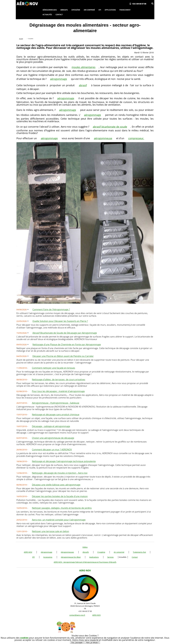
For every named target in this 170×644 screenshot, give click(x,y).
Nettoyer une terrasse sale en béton (50, 531)
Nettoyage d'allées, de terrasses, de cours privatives (59, 380)
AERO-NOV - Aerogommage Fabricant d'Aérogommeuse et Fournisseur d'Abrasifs (85, 562)
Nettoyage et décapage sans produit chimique (56, 415)
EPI (33, 557)
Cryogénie (101, 552)
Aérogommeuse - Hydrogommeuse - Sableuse (56, 403)
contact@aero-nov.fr (77, 615)
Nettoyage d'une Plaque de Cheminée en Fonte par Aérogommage (67, 344)
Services (110, 557)
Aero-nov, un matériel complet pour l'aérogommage (59, 520)
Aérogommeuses (67, 552)
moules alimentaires (84, 67)
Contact (135, 557)
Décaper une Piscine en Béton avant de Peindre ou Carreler (63, 356)
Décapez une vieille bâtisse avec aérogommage (56, 485)
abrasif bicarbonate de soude (110, 127)
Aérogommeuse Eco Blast (71, 557)
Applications (94, 557)
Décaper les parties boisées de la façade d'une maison (60, 496)
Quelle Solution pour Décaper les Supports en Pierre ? (60, 321)
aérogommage (58, 79)
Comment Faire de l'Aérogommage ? (51, 309)
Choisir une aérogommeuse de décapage (53, 438)
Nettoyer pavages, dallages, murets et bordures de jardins (62, 508)
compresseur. (136, 138)
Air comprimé (119, 552)
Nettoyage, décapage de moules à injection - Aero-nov (60, 473)
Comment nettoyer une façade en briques (53, 368)
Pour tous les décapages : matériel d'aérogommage (58, 391)
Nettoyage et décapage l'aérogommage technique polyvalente (64, 461)
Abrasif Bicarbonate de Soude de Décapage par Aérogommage (65, 333)
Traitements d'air (139, 552)
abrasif (83, 85)
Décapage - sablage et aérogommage (51, 426)
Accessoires (48, 557)
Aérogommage (46, 552)
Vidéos (85, 547)
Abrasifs (86, 552)
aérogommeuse (103, 138)
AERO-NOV (28, 552)
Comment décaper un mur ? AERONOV (52, 450)
